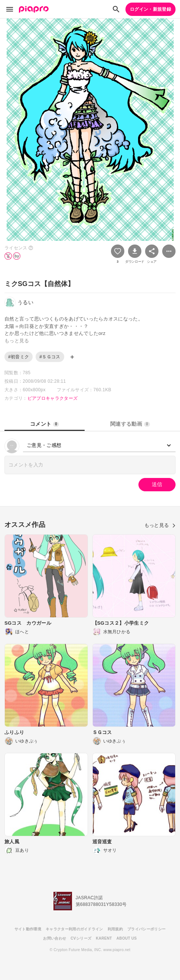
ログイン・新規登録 (150, 9)
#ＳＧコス (50, 357)
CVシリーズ (81, 938)
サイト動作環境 (28, 929)
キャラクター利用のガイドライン (74, 929)
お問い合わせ (55, 938)
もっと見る (160, 525)
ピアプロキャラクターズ (53, 398)
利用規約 (115, 929)
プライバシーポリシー (146, 929)
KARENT (104, 938)
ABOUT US (127, 938)
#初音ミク (19, 357)
